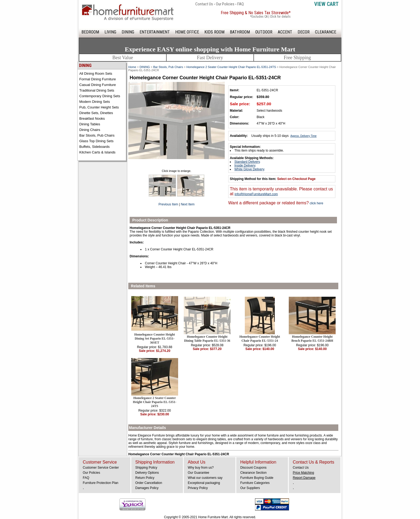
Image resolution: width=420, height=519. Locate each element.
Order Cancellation (149, 483)
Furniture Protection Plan (101, 483)
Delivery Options (147, 473)
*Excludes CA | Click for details (270, 17)
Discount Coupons (253, 468)
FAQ (241, 4)
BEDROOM (90, 32)
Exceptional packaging (204, 483)
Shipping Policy (146, 468)
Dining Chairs (90, 130)
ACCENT (285, 32)
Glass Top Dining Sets (96, 141)
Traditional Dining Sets (97, 90)
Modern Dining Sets (95, 102)
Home (132, 67)
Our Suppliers (250, 488)
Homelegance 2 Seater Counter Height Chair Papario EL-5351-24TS (231, 67)
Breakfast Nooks (92, 119)
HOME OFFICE (187, 32)
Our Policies (225, 4)
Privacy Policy (198, 488)
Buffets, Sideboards (94, 147)
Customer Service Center (101, 468)
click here (316, 203)
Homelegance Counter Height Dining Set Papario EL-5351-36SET (155, 339)
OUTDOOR (264, 32)
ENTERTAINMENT (155, 32)
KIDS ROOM (214, 32)
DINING (128, 32)
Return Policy (145, 478)
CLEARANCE (326, 32)
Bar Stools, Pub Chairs (97, 135)
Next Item (188, 204)
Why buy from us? (201, 468)
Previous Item (168, 204)
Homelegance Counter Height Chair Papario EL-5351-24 (260, 339)
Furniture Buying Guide (257, 478)
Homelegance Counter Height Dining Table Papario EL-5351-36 (207, 339)
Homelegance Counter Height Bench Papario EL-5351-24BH (312, 339)
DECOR (304, 32)
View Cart (326, 4)
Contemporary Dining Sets (100, 96)
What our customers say (205, 478)
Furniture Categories (255, 483)
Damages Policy (147, 488)
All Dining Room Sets (96, 74)
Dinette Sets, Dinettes (96, 113)
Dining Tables (90, 124)
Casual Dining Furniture (98, 85)
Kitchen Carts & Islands (97, 152)
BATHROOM (240, 32)
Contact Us (204, 4)
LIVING (110, 32)
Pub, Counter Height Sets (99, 107)
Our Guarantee (198, 473)
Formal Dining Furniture (98, 79)
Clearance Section (253, 473)
